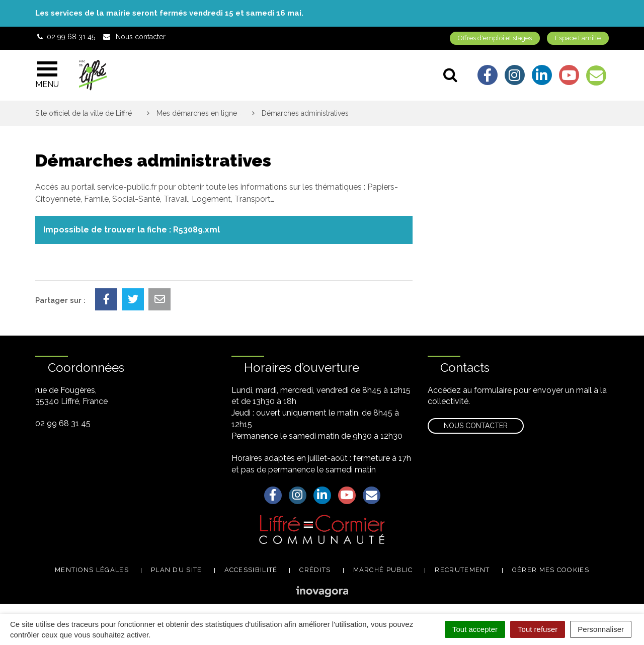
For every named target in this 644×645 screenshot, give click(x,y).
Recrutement (462, 570)
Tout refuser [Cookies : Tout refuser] (538, 629)
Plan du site (177, 570)
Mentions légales (92, 570)
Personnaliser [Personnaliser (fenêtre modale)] (601, 629)
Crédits (315, 570)
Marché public (383, 570)
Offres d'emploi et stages (495, 38)
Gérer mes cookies (551, 570)
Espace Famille (578, 38)
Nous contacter (476, 426)
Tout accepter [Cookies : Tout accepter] (475, 629)
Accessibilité (251, 570)
